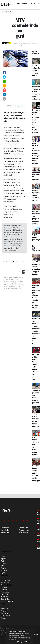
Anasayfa (5, 12)
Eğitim (3, 573)
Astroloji (4, 618)
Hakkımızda (5, 528)
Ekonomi (12, 12)
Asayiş (3, 568)
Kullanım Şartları (24, 528)
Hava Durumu (6, 580)
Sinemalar (5, 594)
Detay (19, 642)
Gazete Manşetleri (7, 601)
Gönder (24, 272)
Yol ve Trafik (5, 583)
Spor (3, 566)
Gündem (4, 563)
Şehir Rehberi (6, 599)
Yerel (18, 3)
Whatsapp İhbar (24, 530)
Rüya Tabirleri (6, 616)
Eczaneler (4, 587)
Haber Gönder (23, 532)
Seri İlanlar (5, 597)
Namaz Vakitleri (6, 585)
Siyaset (25, 3)
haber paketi (4, 637)
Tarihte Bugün (6, 592)
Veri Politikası (5, 532)
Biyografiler (5, 613)
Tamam (28, 642)
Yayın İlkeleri (5, 530)
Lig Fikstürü (5, 590)
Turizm (4, 561)
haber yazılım (5, 639)
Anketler (4, 611)
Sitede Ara (5, 609)
